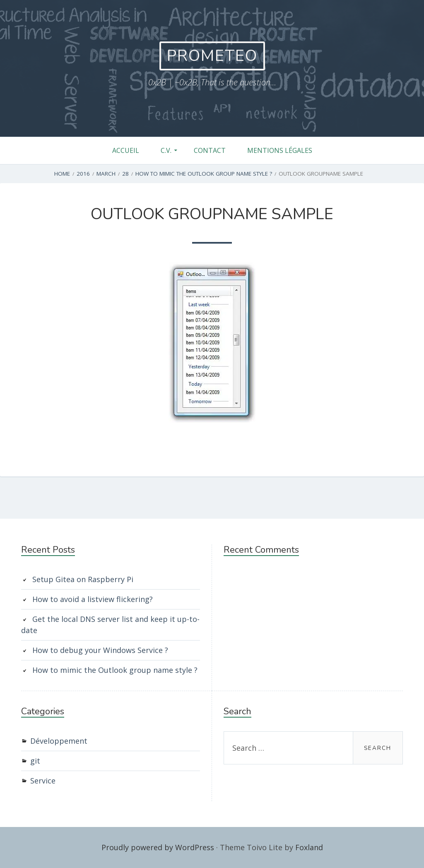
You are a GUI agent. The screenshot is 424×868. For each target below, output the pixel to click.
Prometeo (212, 56)
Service (43, 781)
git (35, 761)
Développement (59, 741)
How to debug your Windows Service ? (100, 650)
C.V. (166, 150)
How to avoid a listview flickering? (93, 599)
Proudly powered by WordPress (158, 847)
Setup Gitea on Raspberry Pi (83, 579)
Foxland (309, 847)
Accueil (126, 150)
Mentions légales (280, 150)
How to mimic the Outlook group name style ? (115, 670)
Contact (210, 150)
